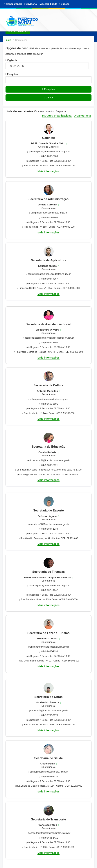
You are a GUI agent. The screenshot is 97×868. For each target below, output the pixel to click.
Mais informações (48, 171)
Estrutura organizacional (57, 116)
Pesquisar (12, 74)
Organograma (82, 116)
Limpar (49, 98)
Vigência (11, 60)
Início (8, 40)
